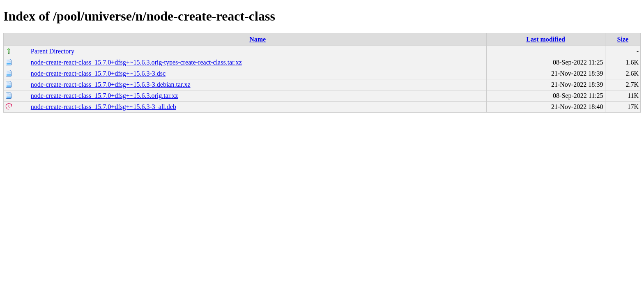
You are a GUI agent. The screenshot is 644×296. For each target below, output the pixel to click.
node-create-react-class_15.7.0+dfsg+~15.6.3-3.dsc (98, 73)
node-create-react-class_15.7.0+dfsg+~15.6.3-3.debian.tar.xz (111, 84)
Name (258, 39)
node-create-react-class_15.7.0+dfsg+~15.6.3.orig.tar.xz (105, 96)
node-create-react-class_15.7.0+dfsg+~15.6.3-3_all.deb (103, 107)
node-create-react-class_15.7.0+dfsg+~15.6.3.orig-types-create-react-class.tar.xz (136, 62)
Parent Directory (53, 51)
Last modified (546, 39)
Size (623, 39)
